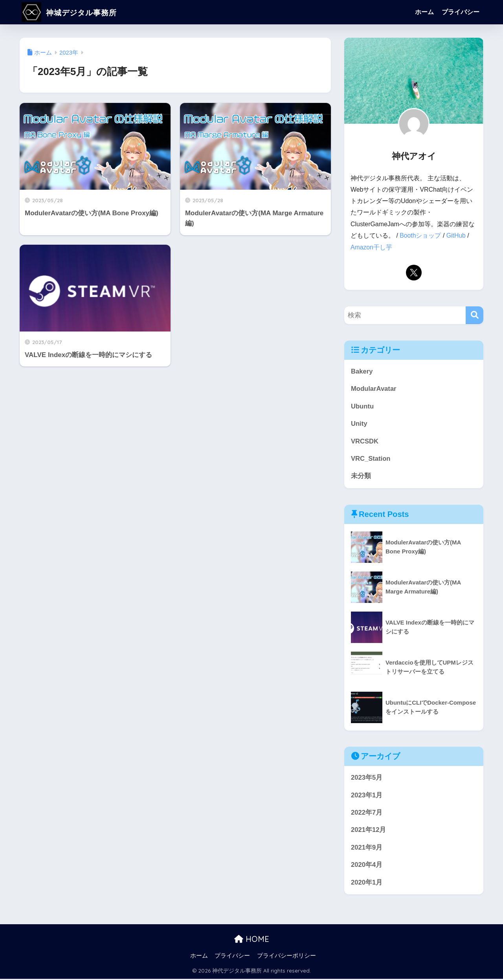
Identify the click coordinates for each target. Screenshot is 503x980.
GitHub (456, 235)
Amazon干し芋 (371, 247)
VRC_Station (371, 459)
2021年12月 (369, 831)
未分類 (361, 476)
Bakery (362, 371)
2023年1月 (367, 796)
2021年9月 (367, 848)
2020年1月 (367, 883)
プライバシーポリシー (286, 957)
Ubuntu (363, 406)
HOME (252, 940)
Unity (359, 424)
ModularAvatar (374, 388)
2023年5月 (367, 778)
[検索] (475, 315)
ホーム (424, 12)
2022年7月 (367, 813)
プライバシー (461, 12)
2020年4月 (367, 866)
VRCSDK (365, 441)
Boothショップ (420, 235)
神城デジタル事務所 (77, 12)
